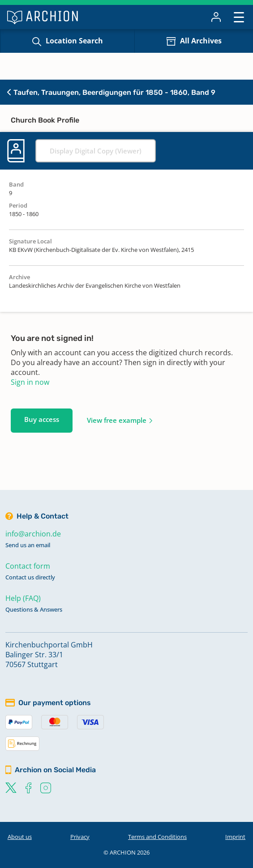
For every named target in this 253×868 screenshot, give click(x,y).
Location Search (74, 41)
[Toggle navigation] (239, 17)
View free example (117, 420)
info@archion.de (33, 534)
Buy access (42, 419)
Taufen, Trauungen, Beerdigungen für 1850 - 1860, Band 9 (111, 92)
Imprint (235, 837)
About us (20, 837)
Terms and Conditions (157, 837)
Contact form (28, 566)
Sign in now (30, 382)
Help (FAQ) (23, 598)
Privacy (80, 837)
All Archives (201, 41)
